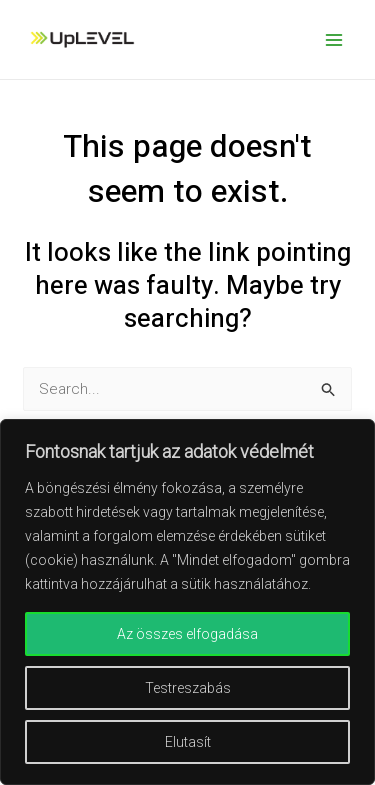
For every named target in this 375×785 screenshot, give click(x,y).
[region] (187, 602)
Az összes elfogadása (187, 634)
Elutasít (188, 742)
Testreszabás (188, 688)
